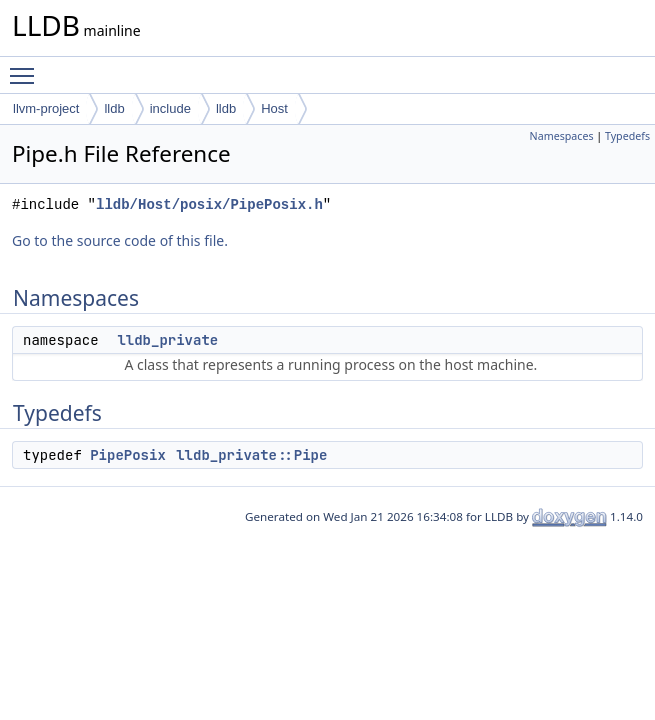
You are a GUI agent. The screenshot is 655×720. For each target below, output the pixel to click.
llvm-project (46, 108)
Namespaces (562, 136)
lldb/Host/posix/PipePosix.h (209, 204)
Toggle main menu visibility (27, 67)
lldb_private (167, 340)
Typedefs (627, 136)
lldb (114, 108)
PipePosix (128, 455)
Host (274, 108)
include (170, 108)
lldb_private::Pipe (251, 455)
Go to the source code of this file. (120, 240)
